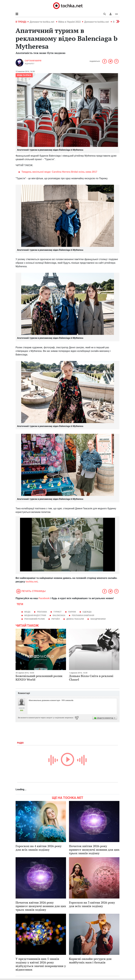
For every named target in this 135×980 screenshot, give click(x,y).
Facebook (44, 598)
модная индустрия (35, 615)
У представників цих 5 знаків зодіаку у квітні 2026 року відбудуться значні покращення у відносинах (41, 964)
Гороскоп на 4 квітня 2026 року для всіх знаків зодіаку (39, 848)
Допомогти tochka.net (42, 22)
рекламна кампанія (83, 615)
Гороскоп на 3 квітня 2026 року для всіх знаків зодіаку (92, 904)
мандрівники (98, 619)
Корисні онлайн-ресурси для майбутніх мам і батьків (90, 961)
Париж (72, 612)
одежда (87, 612)
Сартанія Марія (33, 61)
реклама (42, 612)
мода (27, 612)
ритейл (56, 619)
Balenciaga (59, 615)
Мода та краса (24, 75)
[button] (111, 14)
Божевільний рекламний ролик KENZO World (39, 678)
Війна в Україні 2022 (70, 22)
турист (57, 612)
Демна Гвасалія (75, 619)
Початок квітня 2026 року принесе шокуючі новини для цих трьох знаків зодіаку (94, 850)
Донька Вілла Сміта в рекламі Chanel (91, 678)
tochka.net (32, 582)
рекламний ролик (35, 619)
